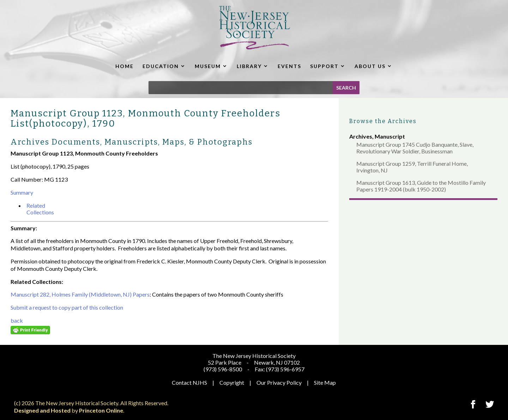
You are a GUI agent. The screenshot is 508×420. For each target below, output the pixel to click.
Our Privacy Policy (279, 382)
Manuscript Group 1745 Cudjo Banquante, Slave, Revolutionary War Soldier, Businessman (415, 148)
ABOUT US (370, 66)
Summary (22, 192)
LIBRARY (249, 66)
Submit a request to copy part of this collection (67, 307)
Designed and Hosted (42, 410)
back (17, 320)
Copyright (232, 382)
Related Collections (40, 209)
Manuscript (390, 136)
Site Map (325, 382)
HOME (125, 66)
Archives (361, 136)
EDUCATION (161, 66)
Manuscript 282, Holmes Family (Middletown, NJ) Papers (80, 294)
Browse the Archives (383, 121)
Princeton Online (101, 410)
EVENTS (289, 66)
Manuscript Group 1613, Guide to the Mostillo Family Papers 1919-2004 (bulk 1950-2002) (421, 186)
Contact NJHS (189, 382)
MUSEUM (208, 66)
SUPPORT (324, 66)
